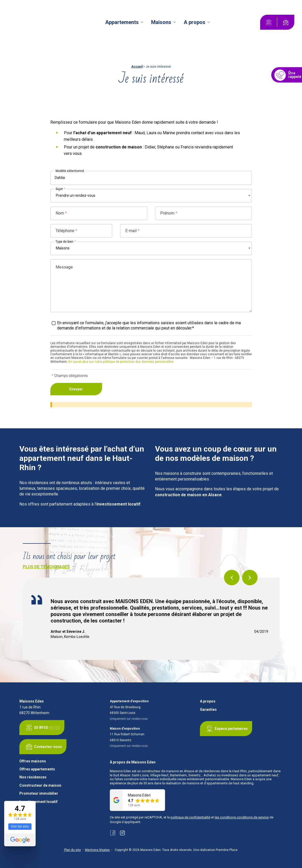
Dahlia (60, 178)
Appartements (122, 22)
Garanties (208, 710)
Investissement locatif (38, 802)
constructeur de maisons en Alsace (168, 771)
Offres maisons (33, 761)
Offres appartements (37, 769)
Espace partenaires (226, 729)
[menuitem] (125, 22)
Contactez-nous (43, 747)
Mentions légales (97, 850)
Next (250, 578)
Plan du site (72, 850)
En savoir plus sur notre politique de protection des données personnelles (121, 362)
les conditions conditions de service (242, 817)
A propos (195, 22)
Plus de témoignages (46, 567)
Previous (232, 578)
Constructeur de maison (40, 786)
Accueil (137, 67)
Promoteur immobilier (39, 794)
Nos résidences (33, 777)
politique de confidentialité (190, 817)
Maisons (161, 22)
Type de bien (66, 242)
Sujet (60, 189)
